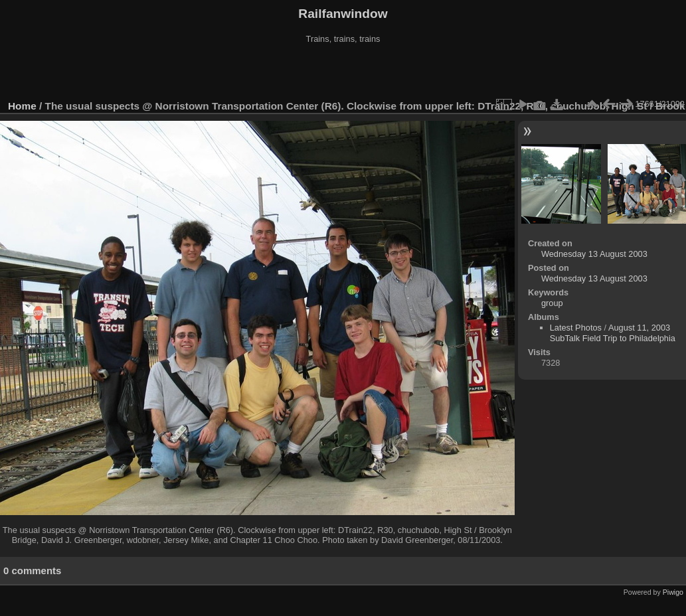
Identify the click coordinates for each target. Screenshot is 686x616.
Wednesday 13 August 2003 (594, 254)
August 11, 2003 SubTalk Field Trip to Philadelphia (613, 333)
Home (22, 106)
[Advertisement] (343, 72)
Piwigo (673, 592)
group (552, 303)
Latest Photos (576, 328)
